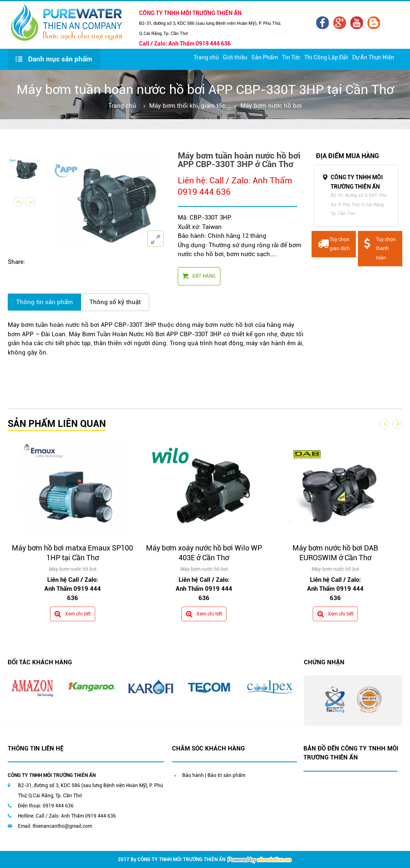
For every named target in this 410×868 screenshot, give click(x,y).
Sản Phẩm (265, 57)
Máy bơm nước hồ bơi (271, 106)
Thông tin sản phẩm (45, 302)
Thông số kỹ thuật (115, 302)
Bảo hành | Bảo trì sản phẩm (214, 775)
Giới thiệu (235, 57)
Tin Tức (291, 57)
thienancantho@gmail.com (62, 826)
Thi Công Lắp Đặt (326, 57)
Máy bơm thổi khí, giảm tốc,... (190, 106)
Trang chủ (206, 57)
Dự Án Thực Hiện (373, 57)
